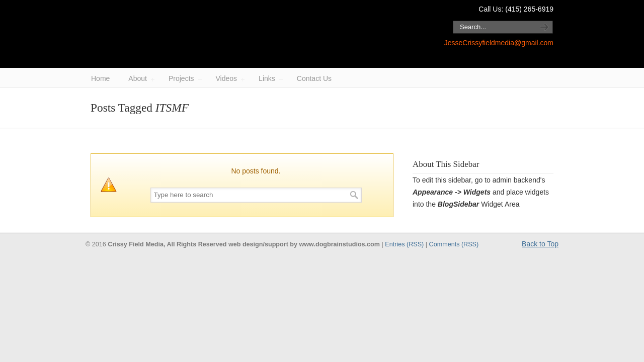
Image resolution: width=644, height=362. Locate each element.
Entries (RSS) (404, 244)
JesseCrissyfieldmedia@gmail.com (499, 43)
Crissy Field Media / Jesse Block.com (216, 34)
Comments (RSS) (454, 244)
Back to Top (540, 244)
